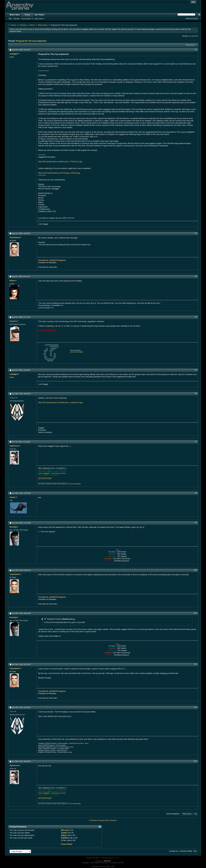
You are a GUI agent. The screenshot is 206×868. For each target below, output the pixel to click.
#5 (196, 370)
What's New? (15, 15)
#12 (195, 664)
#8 (196, 493)
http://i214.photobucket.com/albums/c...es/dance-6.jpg (60, 402)
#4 (196, 317)
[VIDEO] (65, 838)
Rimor (32, 25)
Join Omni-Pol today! (45, 479)
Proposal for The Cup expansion (31, 41)
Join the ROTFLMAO (77, 352)
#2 (196, 233)
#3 (196, 276)
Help (193, 2)
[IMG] (63, 835)
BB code (65, 830)
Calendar (16, 19)
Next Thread (111, 820)
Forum (27, 15)
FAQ (10, 19)
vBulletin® (107, 861)
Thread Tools (190, 45)
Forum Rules (67, 844)
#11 (195, 613)
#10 (195, 570)
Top (196, 814)
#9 (196, 523)
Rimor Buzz (43, 25)
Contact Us (174, 851)
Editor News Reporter (60, 484)
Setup (87, 743)
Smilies (64, 833)
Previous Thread (97, 820)
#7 (196, 442)
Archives (23, 25)
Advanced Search (192, 18)
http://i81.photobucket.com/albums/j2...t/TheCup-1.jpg (60, 162)
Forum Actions (26, 19)
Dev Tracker (39, 15)
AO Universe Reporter (45, 484)
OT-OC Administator (74, 484)
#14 (195, 761)
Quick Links (38, 19)
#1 (196, 50)
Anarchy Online (186, 851)
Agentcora (47, 468)
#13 (195, 707)
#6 (196, 393)
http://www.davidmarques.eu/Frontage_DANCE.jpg (59, 173)
